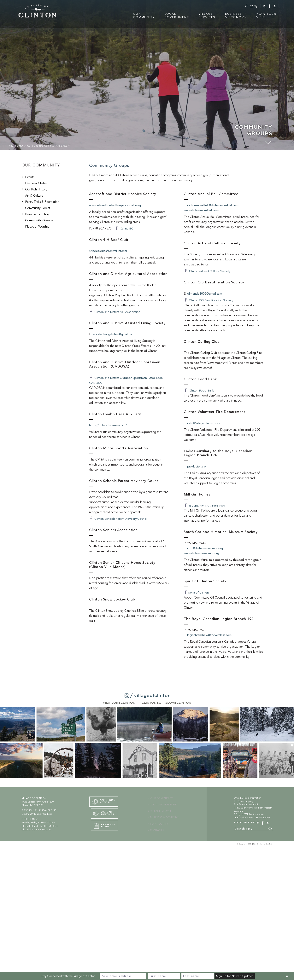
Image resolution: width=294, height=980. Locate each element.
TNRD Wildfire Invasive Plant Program (253, 808)
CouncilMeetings (103, 815)
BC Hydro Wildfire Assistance (249, 814)
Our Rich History (34, 189)
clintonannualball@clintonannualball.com (216, 205)
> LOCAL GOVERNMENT (164, 805)
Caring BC (124, 229)
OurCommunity (138, 16)
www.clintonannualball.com (203, 210)
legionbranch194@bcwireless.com (211, 635)
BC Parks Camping (244, 801)
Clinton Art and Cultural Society (208, 271)
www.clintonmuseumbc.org (203, 553)
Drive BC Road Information (248, 798)
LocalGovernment (170, 16)
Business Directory (36, 214)
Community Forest (38, 208)
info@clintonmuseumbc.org (207, 548)
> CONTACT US (158, 830)
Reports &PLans (104, 828)
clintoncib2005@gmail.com (206, 294)
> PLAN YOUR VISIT (161, 824)
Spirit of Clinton (197, 593)
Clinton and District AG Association (115, 312)
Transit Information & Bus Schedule (252, 818)
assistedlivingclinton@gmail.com (116, 334)
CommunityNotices (104, 802)
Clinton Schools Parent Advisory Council (119, 519)
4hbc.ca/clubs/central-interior (110, 251)
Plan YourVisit (260, 16)
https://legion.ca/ (196, 467)
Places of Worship (37, 227)
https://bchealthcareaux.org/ (109, 425)
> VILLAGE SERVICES (161, 811)
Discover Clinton (36, 183)
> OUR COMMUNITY (161, 798)
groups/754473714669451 (205, 506)
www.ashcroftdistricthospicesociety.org (117, 205)
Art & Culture (34, 196)
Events (28, 177)
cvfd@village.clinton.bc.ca (206, 423)
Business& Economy (229, 16)
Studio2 (269, 845)
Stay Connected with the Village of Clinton (68, 976)
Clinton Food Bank (199, 391)
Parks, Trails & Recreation (40, 202)
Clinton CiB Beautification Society (209, 300)
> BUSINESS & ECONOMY (165, 817)
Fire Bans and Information (247, 804)
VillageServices (201, 16)
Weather (238, 811)
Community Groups (39, 220)
